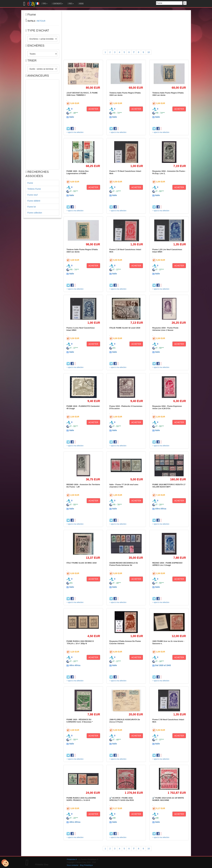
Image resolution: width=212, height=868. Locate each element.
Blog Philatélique (86, 865)
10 (149, 52)
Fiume (30, 183)
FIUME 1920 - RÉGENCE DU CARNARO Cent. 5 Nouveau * (80, 721)
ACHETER (93, 109)
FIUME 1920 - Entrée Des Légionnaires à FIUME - (77, 172)
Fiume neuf (33, 195)
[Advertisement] (42, 124)
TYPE (44, 4)
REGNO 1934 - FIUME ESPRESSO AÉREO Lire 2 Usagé (167, 564)
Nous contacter (73, 865)
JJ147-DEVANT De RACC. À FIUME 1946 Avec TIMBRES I (82, 94)
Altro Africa (161, 509)
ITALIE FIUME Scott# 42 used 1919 (125, 328)
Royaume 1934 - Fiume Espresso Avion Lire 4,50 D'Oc (167, 407)
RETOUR (41, 21)
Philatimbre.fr (72, 859)
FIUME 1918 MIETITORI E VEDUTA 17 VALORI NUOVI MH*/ (169, 486)
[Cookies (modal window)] (5, 863)
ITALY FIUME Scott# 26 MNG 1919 (81, 563)
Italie (72, 117)
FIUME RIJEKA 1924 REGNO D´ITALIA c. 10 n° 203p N (80, 642)
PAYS (71, 4)
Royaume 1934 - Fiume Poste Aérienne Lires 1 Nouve (165, 329)
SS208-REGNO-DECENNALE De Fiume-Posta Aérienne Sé (124, 564)
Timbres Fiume (34, 189)
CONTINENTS (58, 4)
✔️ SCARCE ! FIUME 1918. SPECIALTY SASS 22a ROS (122, 799)
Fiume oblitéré (34, 201)
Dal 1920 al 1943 (163, 665)
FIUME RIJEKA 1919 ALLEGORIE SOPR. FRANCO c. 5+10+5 (81, 799)
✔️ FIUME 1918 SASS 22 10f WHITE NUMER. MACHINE (168, 799)
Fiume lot (32, 207)
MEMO (81, 4)
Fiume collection (35, 213)
